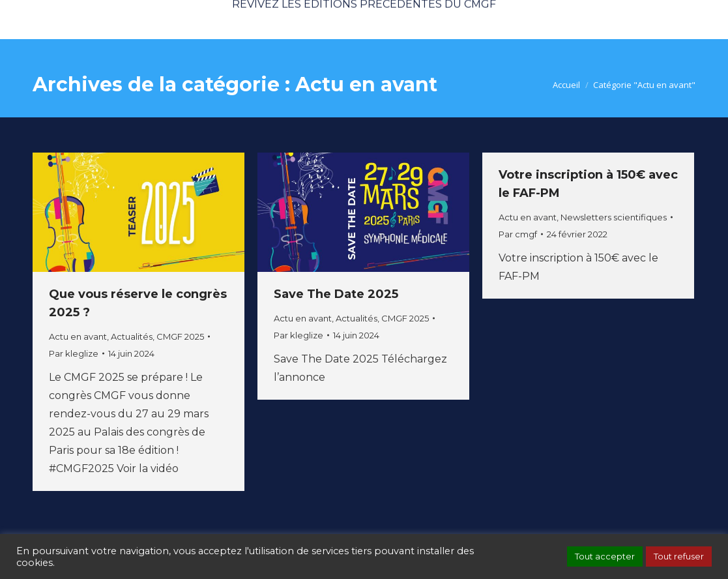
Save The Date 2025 (336, 294)
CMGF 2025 (180, 336)
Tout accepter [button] (605, 556)
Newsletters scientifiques (614, 217)
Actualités (132, 336)
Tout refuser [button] (679, 556)
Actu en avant (78, 336)
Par (74, 353)
